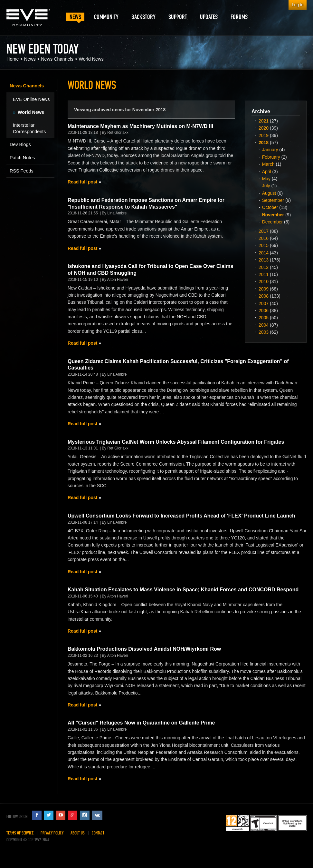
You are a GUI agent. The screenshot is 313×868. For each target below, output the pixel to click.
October (270, 207)
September (273, 200)
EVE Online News (31, 99)
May (266, 179)
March (268, 164)
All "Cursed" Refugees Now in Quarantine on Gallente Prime (141, 723)
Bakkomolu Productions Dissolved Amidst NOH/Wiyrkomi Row (144, 649)
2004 (264, 325)
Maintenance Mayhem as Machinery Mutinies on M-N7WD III (140, 126)
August (269, 193)
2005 (264, 318)
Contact (98, 833)
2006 (264, 311)
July (266, 186)
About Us (78, 833)
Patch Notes (22, 158)
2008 (264, 296)
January (270, 150)
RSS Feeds (22, 171)
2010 (264, 281)
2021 (264, 121)
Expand (255, 121)
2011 (264, 274)
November (273, 215)
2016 (264, 238)
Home (13, 59)
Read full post (82, 182)
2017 (264, 231)
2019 (264, 135)
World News (91, 59)
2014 (264, 253)
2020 (264, 128)
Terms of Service (20, 833)
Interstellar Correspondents (29, 128)
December (273, 222)
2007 (264, 303)
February (271, 157)
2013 (264, 260)
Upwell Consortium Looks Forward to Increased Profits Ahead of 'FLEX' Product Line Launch (181, 516)
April (267, 172)
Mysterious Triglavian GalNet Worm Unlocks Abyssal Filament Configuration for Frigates (176, 442)
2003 (264, 332)
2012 (264, 267)
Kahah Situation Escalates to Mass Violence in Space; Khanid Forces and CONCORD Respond (183, 590)
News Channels (57, 59)
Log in (298, 5)
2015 (264, 245)
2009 (264, 289)
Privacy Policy (52, 833)
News (30, 59)
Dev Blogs (20, 144)
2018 (264, 143)
